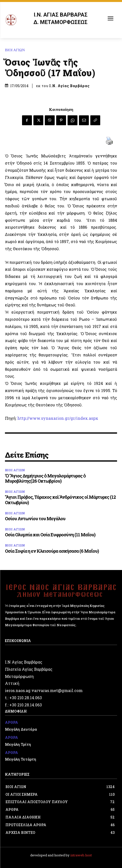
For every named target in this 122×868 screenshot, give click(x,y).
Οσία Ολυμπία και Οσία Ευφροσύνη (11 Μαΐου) (50, 535)
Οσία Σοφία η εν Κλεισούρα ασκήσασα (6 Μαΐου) (52, 551)
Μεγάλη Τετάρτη (21, 759)
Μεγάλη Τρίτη (18, 744)
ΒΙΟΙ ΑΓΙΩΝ (16, 50)
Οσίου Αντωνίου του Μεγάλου (35, 519)
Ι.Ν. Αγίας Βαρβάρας (69, 86)
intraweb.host (81, 855)
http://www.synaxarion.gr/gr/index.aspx (58, 418)
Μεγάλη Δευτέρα (21, 729)
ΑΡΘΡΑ (12, 723)
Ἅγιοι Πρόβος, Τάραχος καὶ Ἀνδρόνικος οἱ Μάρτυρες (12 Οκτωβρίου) (60, 500)
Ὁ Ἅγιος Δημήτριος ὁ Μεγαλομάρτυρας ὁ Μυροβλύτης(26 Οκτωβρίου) (45, 478)
